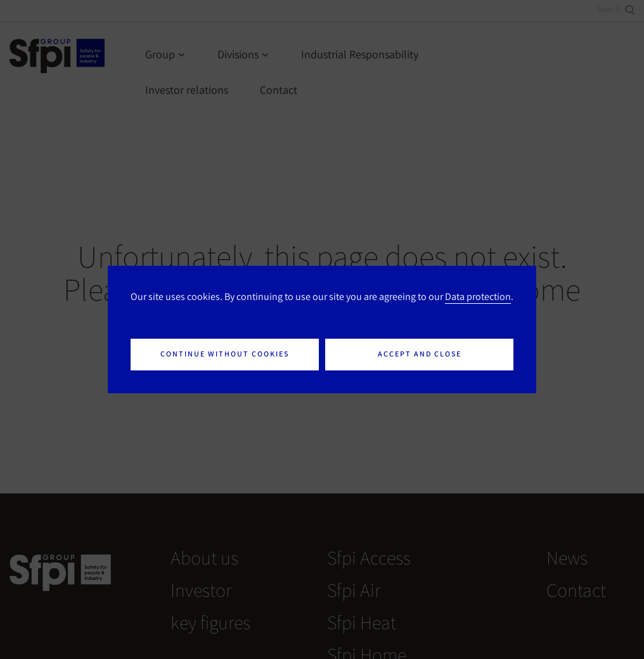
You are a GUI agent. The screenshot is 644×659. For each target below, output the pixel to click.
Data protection (478, 296)
